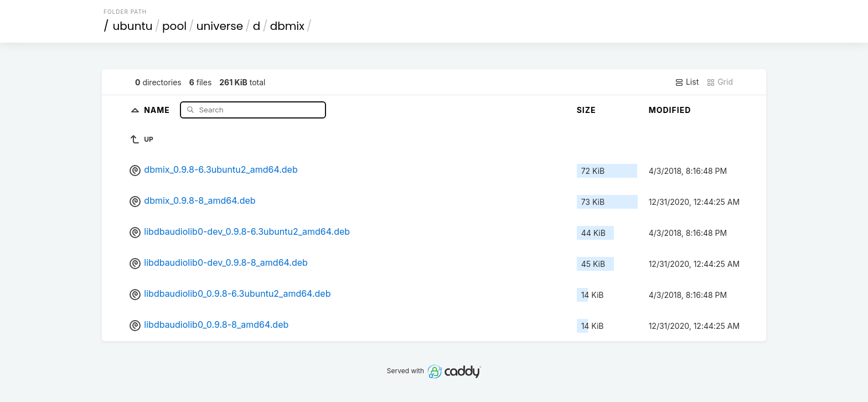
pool (174, 26)
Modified (670, 110)
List (687, 82)
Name (158, 109)
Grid (720, 82)
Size (587, 110)
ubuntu (133, 26)
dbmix (287, 26)
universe (220, 26)
